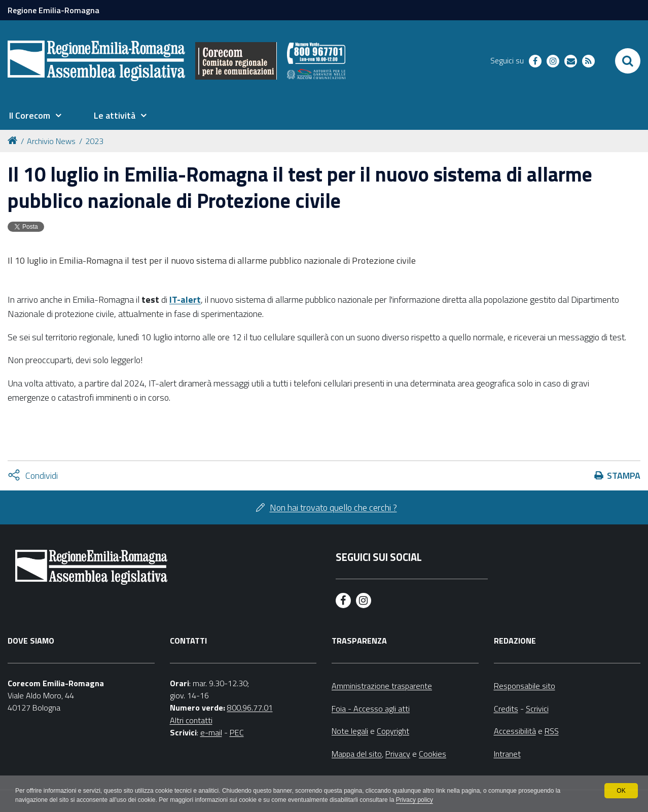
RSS (552, 731)
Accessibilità (515, 731)
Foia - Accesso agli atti (371, 709)
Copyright (393, 731)
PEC (237, 732)
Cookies (433, 754)
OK (621, 791)
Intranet (507, 754)
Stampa (624, 475)
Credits (506, 709)
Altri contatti (191, 720)
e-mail (211, 732)
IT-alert (185, 299)
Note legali (350, 731)
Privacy (398, 754)
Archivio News (51, 141)
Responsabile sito (525, 686)
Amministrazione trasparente (382, 686)
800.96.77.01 (250, 708)
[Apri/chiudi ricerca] (628, 61)
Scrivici (537, 709)
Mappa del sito (357, 754)
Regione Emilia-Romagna (53, 10)
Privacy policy (415, 800)
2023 (94, 141)
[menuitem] (35, 116)
